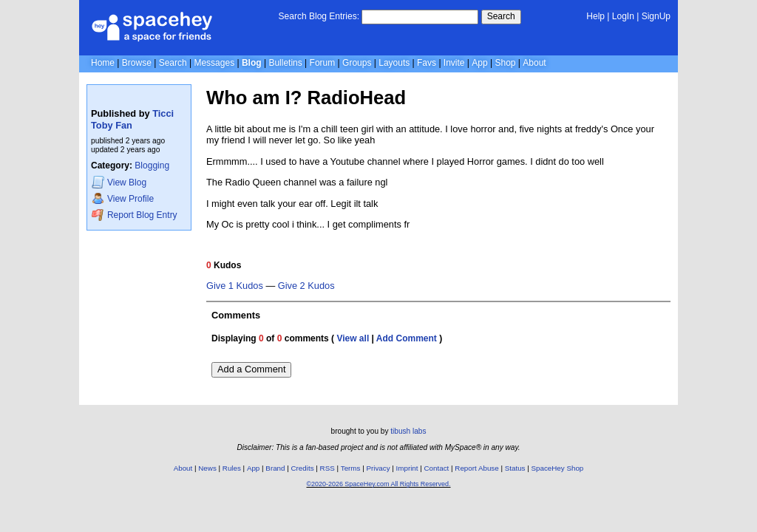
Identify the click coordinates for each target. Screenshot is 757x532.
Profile (123, 198)
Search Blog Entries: (319, 16)
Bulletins (285, 63)
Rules (232, 468)
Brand (275, 468)
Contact (437, 468)
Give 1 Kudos (235, 286)
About (534, 63)
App (479, 63)
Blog (252, 63)
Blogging (152, 166)
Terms (351, 468)
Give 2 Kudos (306, 286)
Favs (427, 63)
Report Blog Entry (134, 215)
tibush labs (408, 431)
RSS (327, 468)
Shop (505, 63)
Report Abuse (476, 468)
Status (515, 468)
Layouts (394, 63)
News (207, 468)
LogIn (623, 16)
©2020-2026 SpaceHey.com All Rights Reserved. (378, 484)
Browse (137, 63)
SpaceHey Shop (558, 468)
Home (103, 63)
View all (353, 338)
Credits (303, 468)
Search (501, 16)
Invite (454, 63)
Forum (323, 63)
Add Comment (407, 338)
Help (595, 16)
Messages (214, 63)
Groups (357, 63)
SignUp (656, 16)
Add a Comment (251, 369)
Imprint (407, 468)
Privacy (378, 468)
